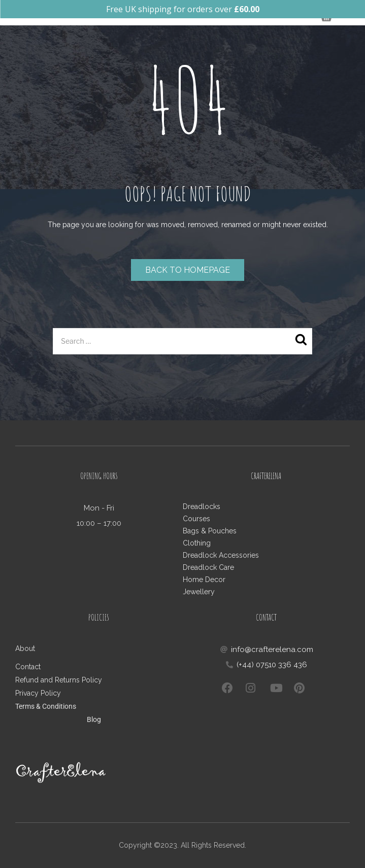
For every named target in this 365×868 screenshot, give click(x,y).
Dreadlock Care (208, 567)
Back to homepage (188, 270)
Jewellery (199, 592)
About (25, 648)
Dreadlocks (202, 507)
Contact (29, 667)
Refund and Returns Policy (59, 680)
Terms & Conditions (46, 706)
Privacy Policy (38, 693)
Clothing (197, 543)
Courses (196, 519)
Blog (94, 719)
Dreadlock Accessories (221, 555)
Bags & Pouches (210, 531)
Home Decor (204, 580)
